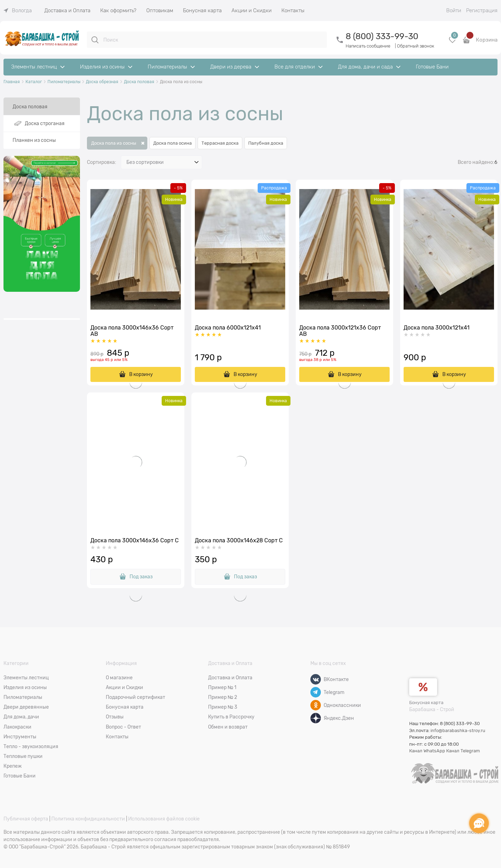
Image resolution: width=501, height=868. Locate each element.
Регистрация (482, 10)
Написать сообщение (368, 46)
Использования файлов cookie (164, 819)
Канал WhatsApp (427, 751)
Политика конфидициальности (88, 819)
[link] (18, 10)
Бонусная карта (426, 703)
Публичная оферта (26, 819)
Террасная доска (220, 143)
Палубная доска (266, 143)
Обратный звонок (416, 46)
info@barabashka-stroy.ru (458, 730)
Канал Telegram (463, 751)
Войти (454, 10)
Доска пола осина (172, 143)
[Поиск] (95, 40)
